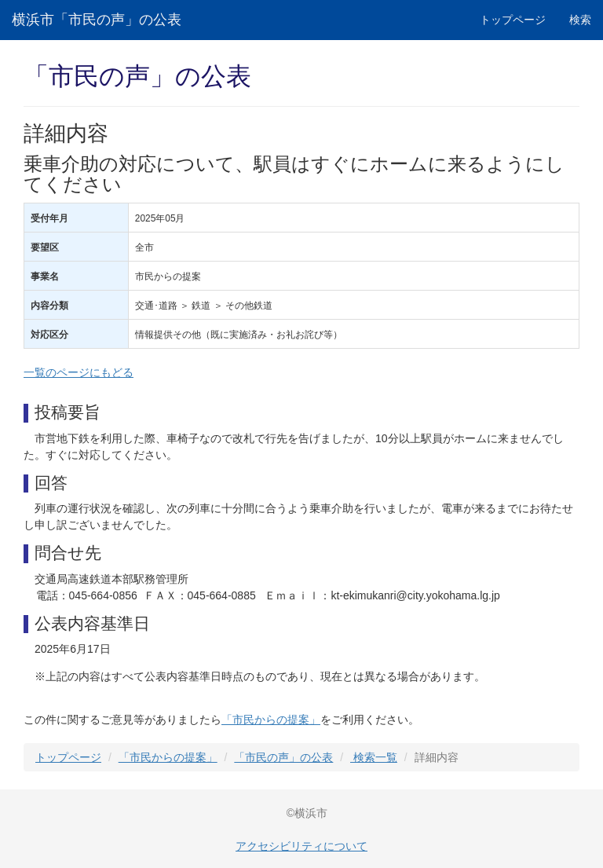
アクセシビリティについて (301, 846)
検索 (580, 20)
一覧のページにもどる (79, 372)
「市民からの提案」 (271, 720)
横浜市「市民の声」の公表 (97, 20)
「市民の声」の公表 (283, 757)
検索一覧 (374, 757)
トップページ (513, 20)
